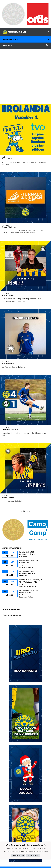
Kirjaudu (25, 46)
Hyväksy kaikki (18, 855)
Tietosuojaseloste (9, 830)
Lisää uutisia (25, 461)
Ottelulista (7, 551)
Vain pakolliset (33, 855)
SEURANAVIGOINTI (27, 31)
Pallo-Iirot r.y (27, 39)
